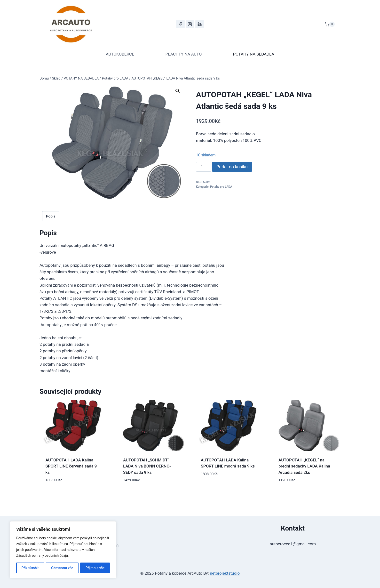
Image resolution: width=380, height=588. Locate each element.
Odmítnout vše (62, 568)
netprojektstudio (225, 573)
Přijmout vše (95, 568)
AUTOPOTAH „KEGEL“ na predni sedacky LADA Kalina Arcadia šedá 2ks (304, 466)
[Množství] (204, 167)
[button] (178, 91)
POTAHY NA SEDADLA (253, 54)
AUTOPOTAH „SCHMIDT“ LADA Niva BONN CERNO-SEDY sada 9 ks (147, 466)
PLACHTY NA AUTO (184, 54)
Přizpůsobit (30, 568)
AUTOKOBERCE (120, 54)
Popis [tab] (51, 216)
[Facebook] (180, 24)
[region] (63, 550)
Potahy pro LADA (221, 187)
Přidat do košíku (232, 167)
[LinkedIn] (199, 24)
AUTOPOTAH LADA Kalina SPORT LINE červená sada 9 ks (71, 466)
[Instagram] (190, 24)
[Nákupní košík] (330, 24)
